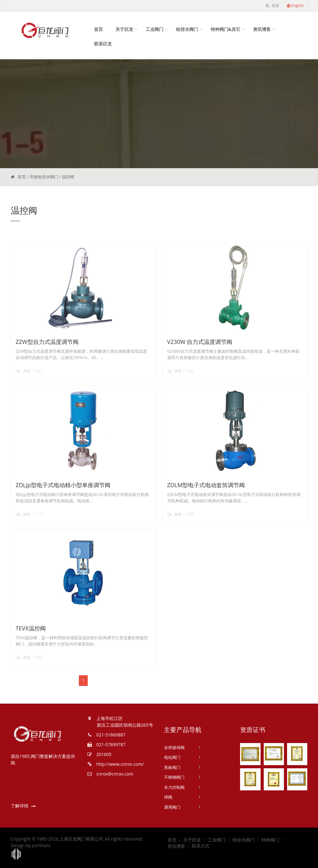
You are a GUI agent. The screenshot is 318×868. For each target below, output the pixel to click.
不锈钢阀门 (174, 777)
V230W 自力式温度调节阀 (200, 342)
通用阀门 (172, 807)
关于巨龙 (124, 29)
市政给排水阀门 (44, 177)
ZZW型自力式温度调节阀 (47, 342)
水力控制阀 (174, 787)
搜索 (272, 6)
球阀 (168, 797)
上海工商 (16, 854)
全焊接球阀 (174, 747)
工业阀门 (155, 29)
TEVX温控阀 (31, 628)
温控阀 (68, 177)
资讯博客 (262, 29)
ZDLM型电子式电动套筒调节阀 (206, 485)
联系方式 (201, 846)
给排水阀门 (187, 29)
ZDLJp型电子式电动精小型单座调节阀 (63, 485)
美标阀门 (172, 767)
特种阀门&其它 (226, 29)
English (295, 6)
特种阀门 (270, 840)
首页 (98, 29)
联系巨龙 (103, 44)
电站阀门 (172, 757)
